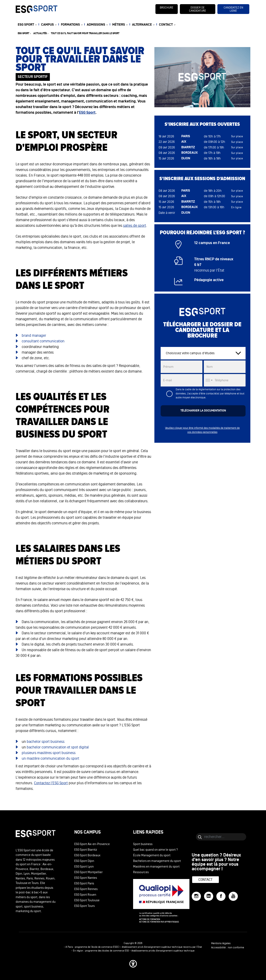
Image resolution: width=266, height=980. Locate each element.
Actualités (40, 33)
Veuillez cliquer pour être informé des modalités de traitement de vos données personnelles (202, 430)
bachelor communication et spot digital (58, 747)
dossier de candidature (198, 9)
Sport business (143, 844)
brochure (167, 8)
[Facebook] (221, 896)
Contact (205, 880)
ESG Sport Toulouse (87, 900)
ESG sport (23, 33)
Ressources (141, 872)
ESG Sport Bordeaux (87, 855)
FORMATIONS (70, 25)
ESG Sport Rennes (86, 889)
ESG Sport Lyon (84, 867)
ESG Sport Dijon (84, 861)
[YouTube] (233, 896)
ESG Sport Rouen (85, 895)
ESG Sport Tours (84, 906)
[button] (133, 964)
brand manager (34, 335)
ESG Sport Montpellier (88, 872)
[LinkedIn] (209, 896)
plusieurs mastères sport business (49, 753)
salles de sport (135, 226)
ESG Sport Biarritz (86, 850)
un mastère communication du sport (50, 758)
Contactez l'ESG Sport (51, 783)
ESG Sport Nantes (86, 878)
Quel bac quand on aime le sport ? (156, 850)
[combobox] (209, 380)
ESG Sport (87, 113)
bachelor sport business (46, 742)
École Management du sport (152, 855)
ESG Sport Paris (84, 883)
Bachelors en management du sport (157, 861)
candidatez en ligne (233, 9)
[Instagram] (196, 896)
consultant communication (43, 341)
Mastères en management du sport (156, 867)
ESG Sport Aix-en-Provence (92, 844)
